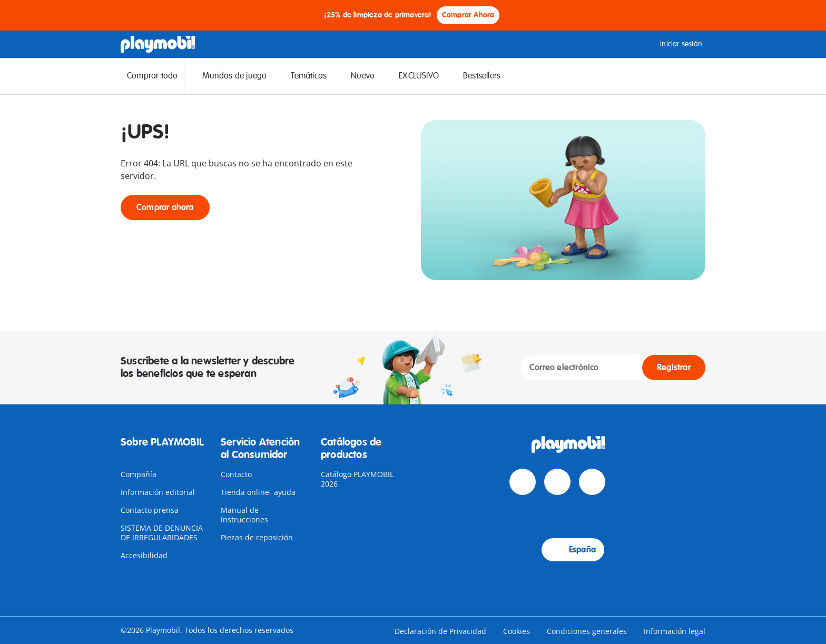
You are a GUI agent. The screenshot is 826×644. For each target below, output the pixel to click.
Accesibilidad (144, 555)
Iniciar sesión (673, 44)
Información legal (675, 631)
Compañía (139, 474)
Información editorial (158, 492)
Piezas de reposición (257, 537)
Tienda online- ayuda (258, 492)
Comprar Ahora (468, 15)
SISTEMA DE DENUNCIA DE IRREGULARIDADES (162, 533)
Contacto (236, 474)
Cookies (517, 631)
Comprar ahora (165, 207)
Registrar (674, 368)
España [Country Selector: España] (573, 550)
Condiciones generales (587, 631)
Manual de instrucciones (244, 515)
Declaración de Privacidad (440, 631)
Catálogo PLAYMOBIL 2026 (357, 479)
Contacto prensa (150, 510)
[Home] (158, 44)
